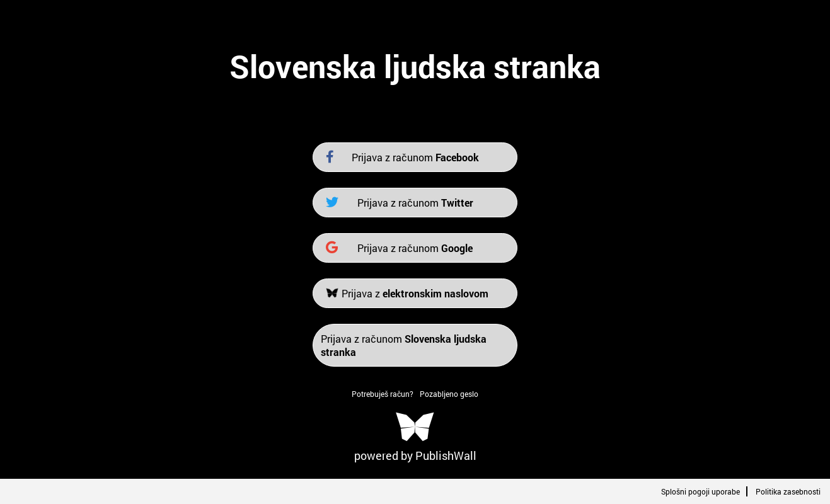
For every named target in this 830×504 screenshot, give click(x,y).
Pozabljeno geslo (449, 394)
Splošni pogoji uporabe (700, 491)
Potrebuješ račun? (383, 394)
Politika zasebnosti (788, 491)
